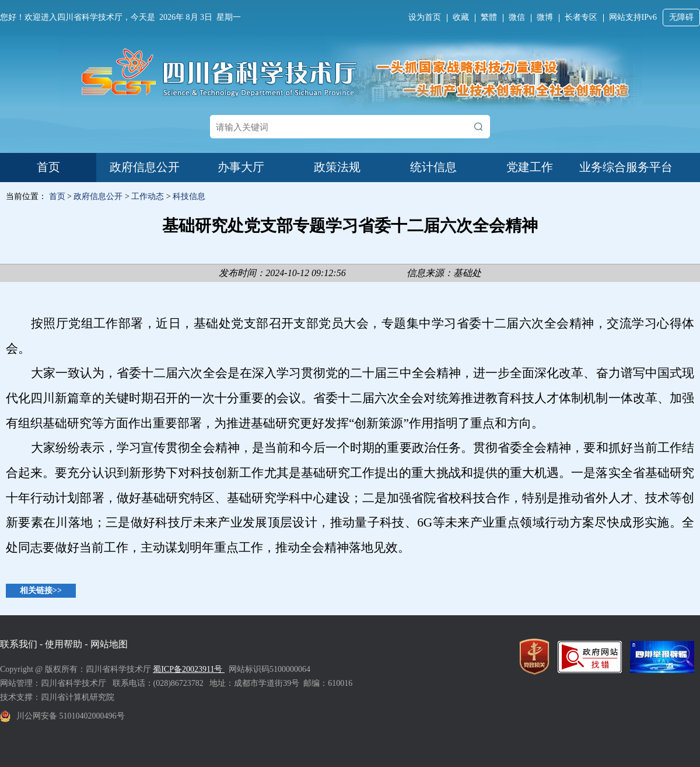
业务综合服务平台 (626, 167)
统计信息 (433, 167)
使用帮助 (64, 644)
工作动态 (148, 196)
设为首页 (425, 17)
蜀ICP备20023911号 (189, 669)
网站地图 (109, 644)
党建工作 (530, 167)
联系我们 (19, 644)
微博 (545, 17)
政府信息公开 (145, 167)
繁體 (489, 17)
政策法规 (337, 167)
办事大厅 (241, 167)
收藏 (461, 17)
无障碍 (681, 17)
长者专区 (581, 17)
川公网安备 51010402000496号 (71, 716)
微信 (517, 17)
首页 (48, 167)
